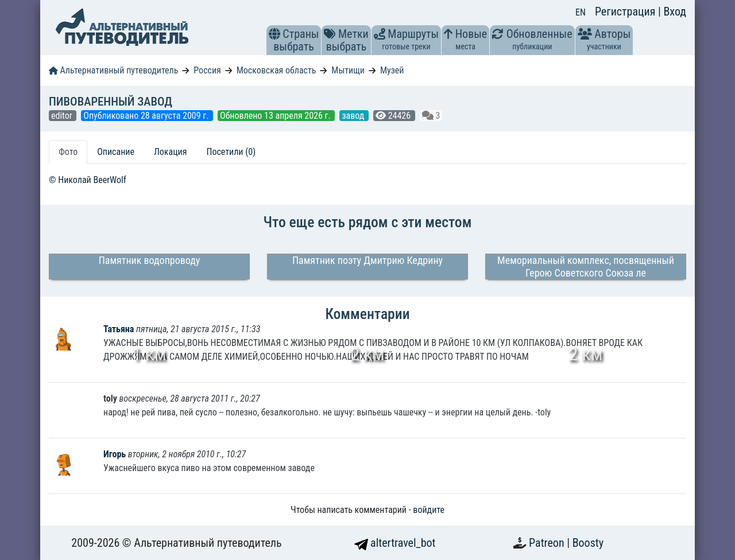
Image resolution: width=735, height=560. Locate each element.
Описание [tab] (116, 152)
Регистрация (626, 11)
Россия (207, 70)
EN (581, 12)
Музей (392, 70)
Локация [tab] (171, 152)
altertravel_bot (395, 543)
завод (354, 116)
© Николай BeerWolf (88, 180)
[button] (274, 34)
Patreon (548, 543)
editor (63, 116)
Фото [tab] (68, 152)
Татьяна (120, 329)
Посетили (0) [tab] (231, 152)
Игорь (116, 454)
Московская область (276, 70)
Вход (675, 11)
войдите (429, 510)
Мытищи (348, 70)
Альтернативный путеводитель (113, 70)
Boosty (588, 543)
